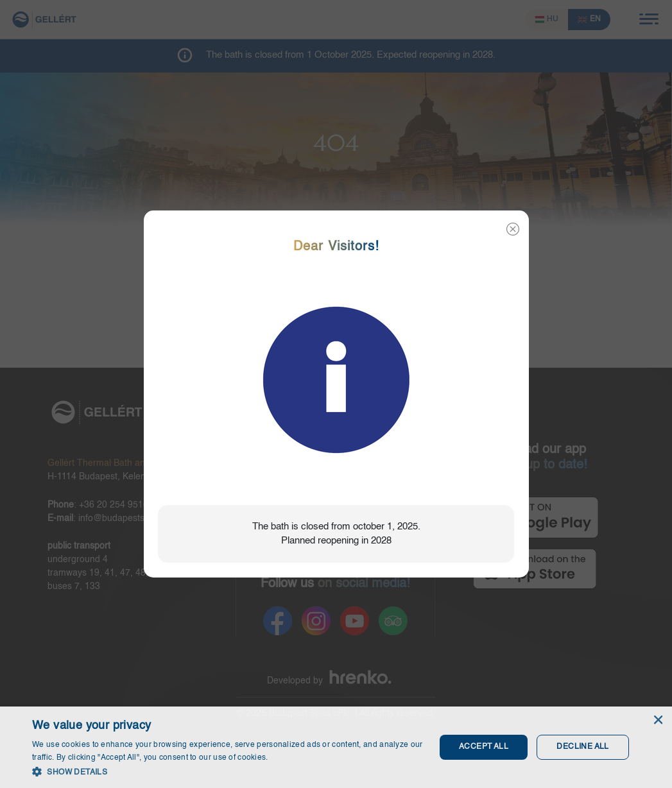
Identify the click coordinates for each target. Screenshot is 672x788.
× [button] (658, 720)
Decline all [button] (582, 747)
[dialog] (336, 747)
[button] (228, 772)
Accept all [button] (484, 747)
